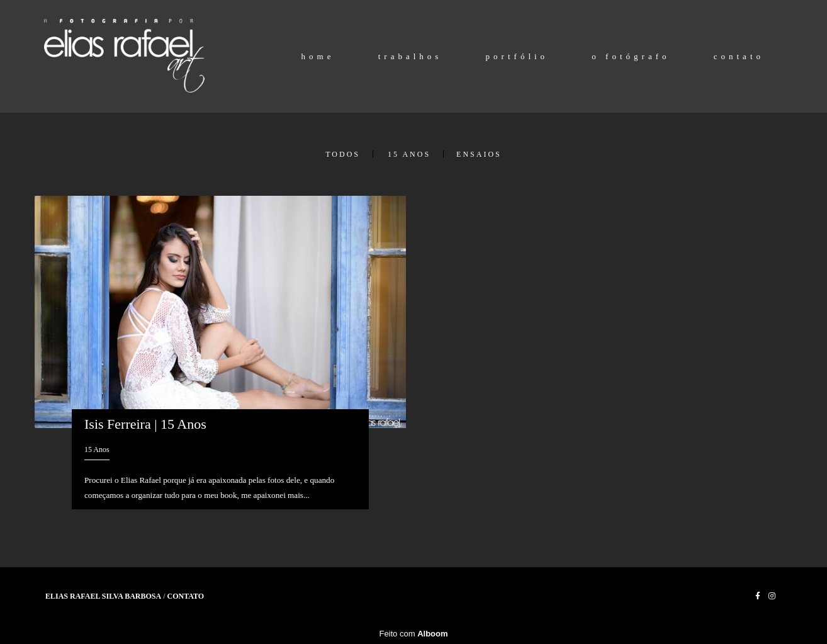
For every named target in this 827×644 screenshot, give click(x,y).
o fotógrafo (631, 56)
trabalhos (410, 56)
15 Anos (409, 154)
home (318, 56)
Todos (343, 154)
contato (739, 56)
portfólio (517, 56)
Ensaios (479, 154)
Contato (186, 596)
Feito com (413, 634)
